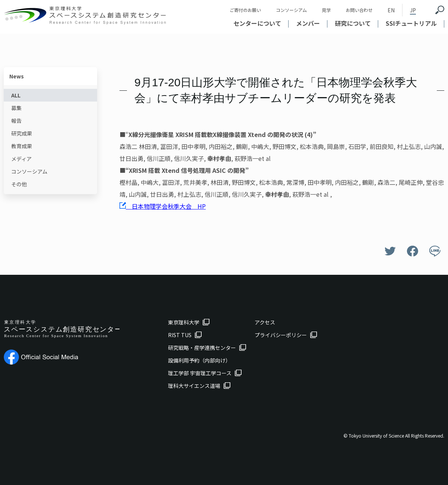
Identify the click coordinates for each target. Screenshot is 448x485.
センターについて (257, 23)
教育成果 (22, 146)
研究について (353, 23)
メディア (21, 159)
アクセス (265, 322)
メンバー (308, 23)
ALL (16, 95)
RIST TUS (180, 335)
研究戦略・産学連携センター (202, 348)
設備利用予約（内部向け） (199, 360)
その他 (19, 184)
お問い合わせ (359, 10)
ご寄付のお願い (245, 10)
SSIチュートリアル (411, 23)
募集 (16, 108)
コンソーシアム (291, 10)
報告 (16, 121)
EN (391, 10)
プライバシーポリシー (281, 335)
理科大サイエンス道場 (194, 386)
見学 (326, 10)
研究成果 (22, 133)
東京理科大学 (184, 322)
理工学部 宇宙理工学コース (200, 373)
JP (413, 10)
